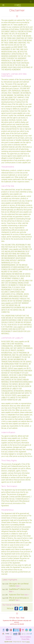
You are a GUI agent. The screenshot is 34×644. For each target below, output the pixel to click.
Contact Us (8, 637)
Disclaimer (8, 639)
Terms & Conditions (26, 637)
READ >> (18, 586)
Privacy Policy (25, 639)
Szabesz (28, 642)
